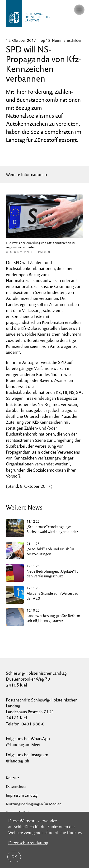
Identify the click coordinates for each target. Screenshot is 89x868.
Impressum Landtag (22, 795)
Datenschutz (16, 787)
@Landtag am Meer (23, 745)
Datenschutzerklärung (28, 843)
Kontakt (12, 778)
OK (14, 857)
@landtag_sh (18, 761)
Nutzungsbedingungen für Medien (34, 804)
